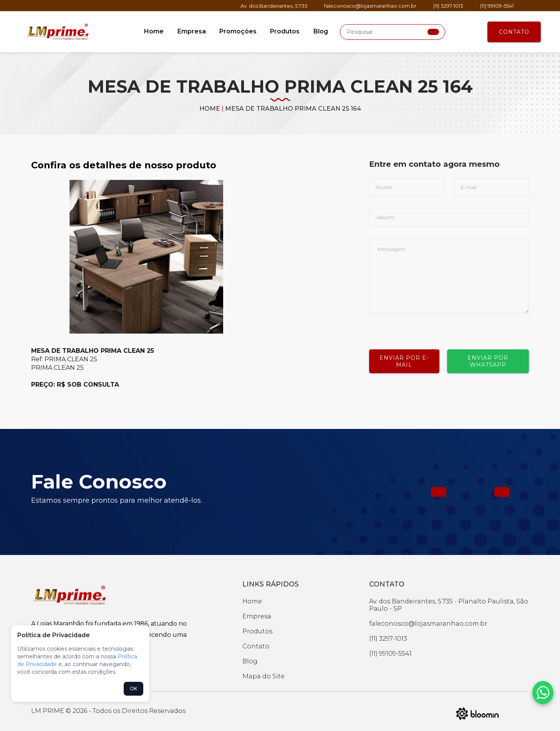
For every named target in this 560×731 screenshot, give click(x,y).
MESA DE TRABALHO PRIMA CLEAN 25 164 (293, 109)
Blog (320, 31)
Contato (514, 32)
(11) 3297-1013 (448, 6)
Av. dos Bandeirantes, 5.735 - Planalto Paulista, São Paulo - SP (449, 605)
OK (133, 689)
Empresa (192, 31)
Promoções (238, 31)
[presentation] (427, 328)
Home (155, 31)
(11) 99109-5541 (497, 6)
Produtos (284, 31)
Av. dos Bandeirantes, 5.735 (274, 6)
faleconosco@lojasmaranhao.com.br (370, 6)
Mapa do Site (263, 676)
